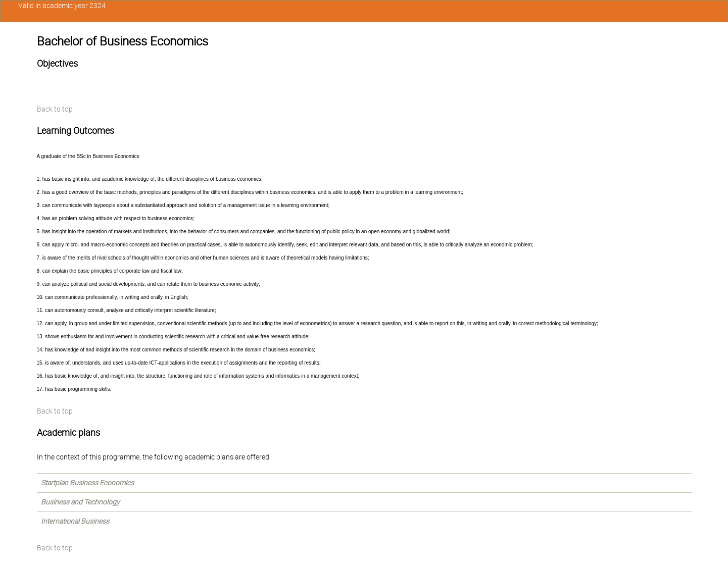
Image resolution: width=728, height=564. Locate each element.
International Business (75, 521)
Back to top (55, 109)
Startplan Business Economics (87, 483)
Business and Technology (80, 502)
